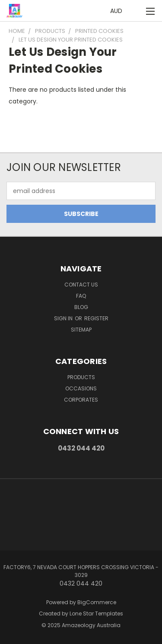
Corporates (81, 400)
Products (81, 377)
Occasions (81, 388)
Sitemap (81, 330)
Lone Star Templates (96, 613)
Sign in (64, 318)
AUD (119, 11)
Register (96, 318)
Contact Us (81, 285)
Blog (81, 307)
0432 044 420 (81, 448)
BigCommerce (97, 602)
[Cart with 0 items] (136, 11)
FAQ (81, 296)
